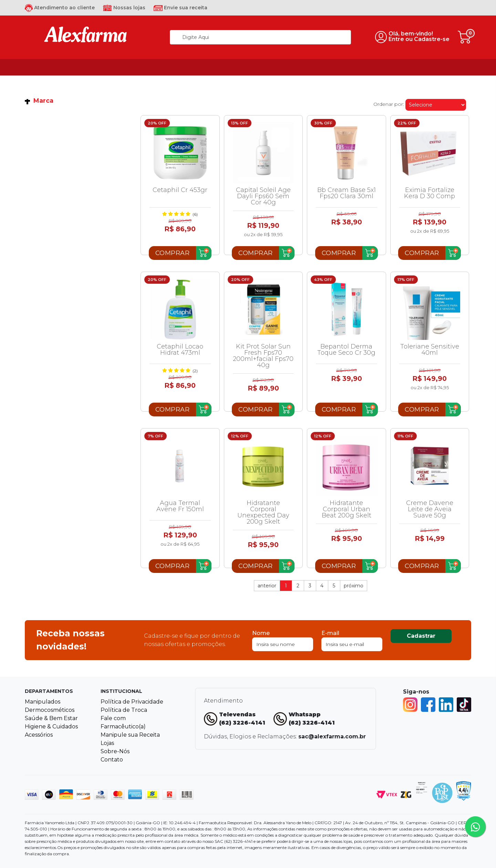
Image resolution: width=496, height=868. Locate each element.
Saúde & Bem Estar (51, 718)
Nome (261, 633)
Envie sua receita (180, 8)
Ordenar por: (389, 104)
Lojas (107, 743)
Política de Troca (124, 710)
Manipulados (43, 702)
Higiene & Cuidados (51, 726)
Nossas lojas (124, 8)
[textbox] (260, 37)
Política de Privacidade (132, 702)
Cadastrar (421, 636)
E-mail (330, 633)
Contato (112, 760)
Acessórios (39, 735)
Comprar (173, 253)
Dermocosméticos (50, 710)
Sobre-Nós (115, 751)
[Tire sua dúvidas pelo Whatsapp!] (475, 827)
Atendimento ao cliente (60, 8)
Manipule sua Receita (130, 735)
